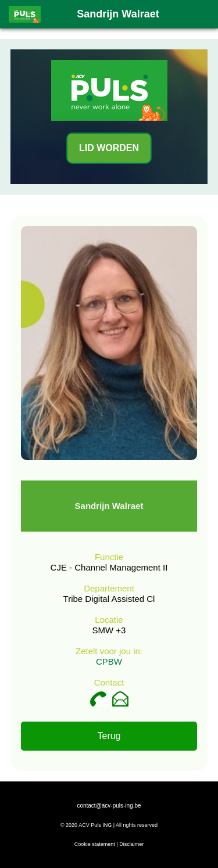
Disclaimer (131, 844)
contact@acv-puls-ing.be (109, 806)
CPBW (109, 661)
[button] (202, 14)
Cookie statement (95, 844)
